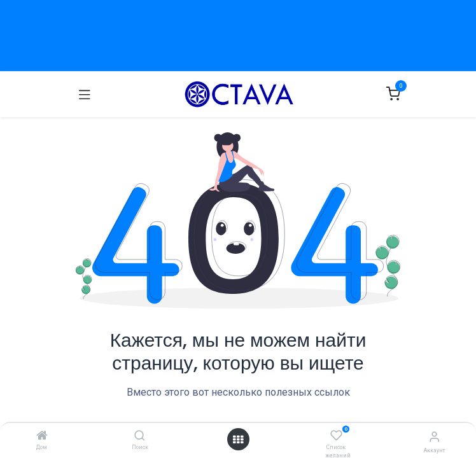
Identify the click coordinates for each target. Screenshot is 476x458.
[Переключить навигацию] (85, 94)
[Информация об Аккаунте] (434, 437)
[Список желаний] (336, 436)
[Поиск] (140, 436)
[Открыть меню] (238, 440)
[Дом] (42, 436)
